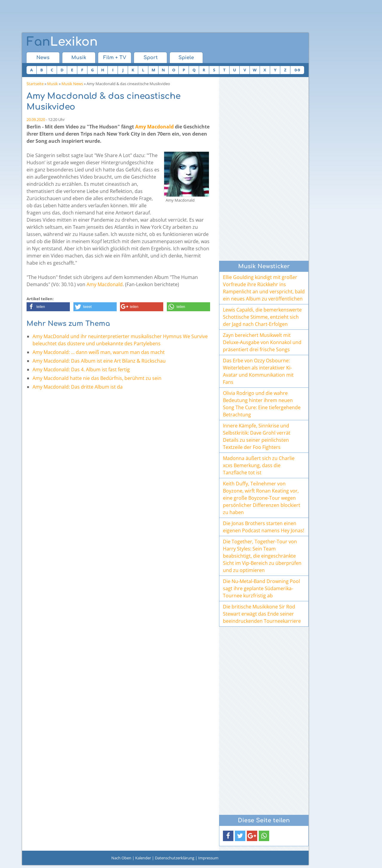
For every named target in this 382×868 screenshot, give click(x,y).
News (43, 58)
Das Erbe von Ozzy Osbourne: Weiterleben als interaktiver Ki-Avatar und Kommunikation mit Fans (258, 371)
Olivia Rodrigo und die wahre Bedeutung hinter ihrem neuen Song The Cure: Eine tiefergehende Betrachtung (262, 404)
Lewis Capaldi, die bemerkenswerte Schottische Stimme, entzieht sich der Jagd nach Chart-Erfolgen (262, 317)
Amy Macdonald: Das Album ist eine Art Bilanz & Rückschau (99, 361)
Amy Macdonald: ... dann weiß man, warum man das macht (99, 352)
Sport (151, 58)
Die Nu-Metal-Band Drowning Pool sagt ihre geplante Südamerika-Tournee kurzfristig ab (261, 588)
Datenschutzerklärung (175, 858)
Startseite (35, 84)
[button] (48, 307)
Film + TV (115, 58)
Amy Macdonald (154, 127)
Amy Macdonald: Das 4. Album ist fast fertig (81, 369)
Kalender (143, 858)
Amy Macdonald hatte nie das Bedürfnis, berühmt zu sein (97, 378)
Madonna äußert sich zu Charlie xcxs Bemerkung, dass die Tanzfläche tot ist (259, 465)
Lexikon (62, 42)
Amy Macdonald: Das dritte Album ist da (78, 387)
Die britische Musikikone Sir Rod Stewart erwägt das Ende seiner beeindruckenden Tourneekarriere (262, 614)
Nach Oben (121, 858)
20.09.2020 (36, 119)
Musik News (72, 84)
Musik (79, 58)
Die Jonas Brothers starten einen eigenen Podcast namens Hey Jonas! (264, 527)
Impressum (208, 858)
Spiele (186, 58)
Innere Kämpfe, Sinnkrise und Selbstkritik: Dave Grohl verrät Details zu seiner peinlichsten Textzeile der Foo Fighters (257, 436)
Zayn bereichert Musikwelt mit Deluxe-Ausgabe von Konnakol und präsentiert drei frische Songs (262, 342)
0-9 (297, 70)
